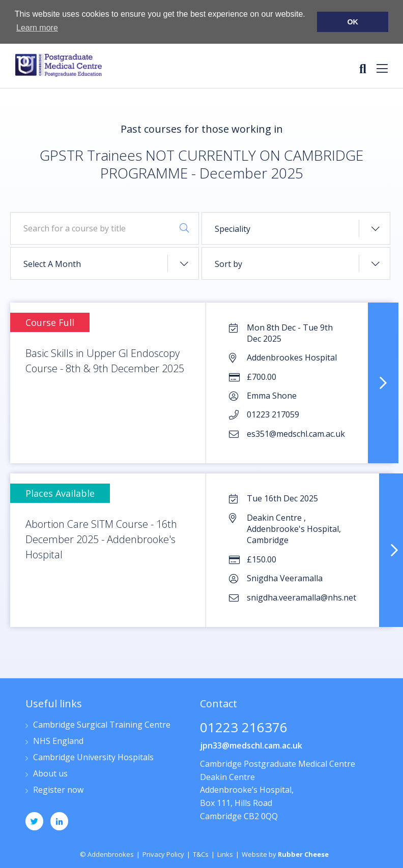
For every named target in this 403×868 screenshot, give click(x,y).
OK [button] (353, 22)
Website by (285, 854)
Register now (58, 790)
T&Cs (201, 854)
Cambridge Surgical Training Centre (102, 725)
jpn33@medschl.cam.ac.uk (251, 745)
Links (225, 854)
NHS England (58, 742)
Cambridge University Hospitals (93, 758)
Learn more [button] (37, 28)
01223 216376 (244, 728)
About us (50, 774)
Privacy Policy (163, 854)
